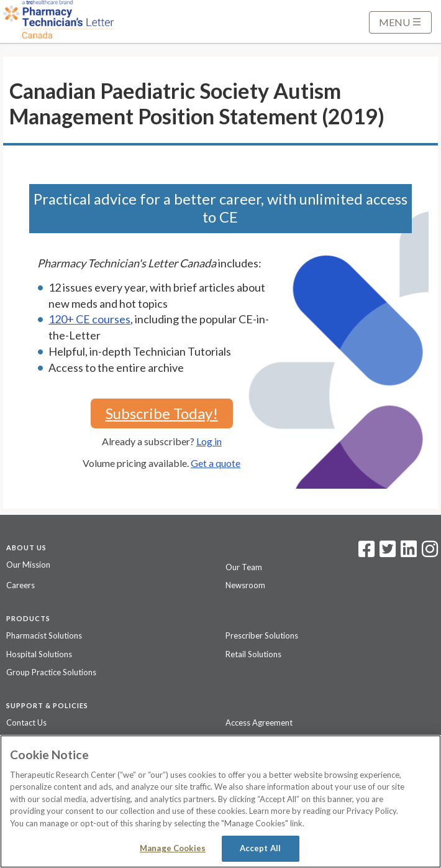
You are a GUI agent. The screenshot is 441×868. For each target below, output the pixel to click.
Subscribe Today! (162, 413)
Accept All (260, 848)
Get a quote (216, 463)
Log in (209, 441)
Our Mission (28, 565)
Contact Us (26, 723)
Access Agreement (259, 723)
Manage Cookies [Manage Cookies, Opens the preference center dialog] (173, 848)
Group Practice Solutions (51, 672)
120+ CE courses (89, 319)
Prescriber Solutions (262, 635)
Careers (20, 585)
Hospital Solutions (39, 654)
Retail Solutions (253, 654)
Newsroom (245, 585)
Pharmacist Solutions (44, 635)
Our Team (244, 567)
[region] (220, 801)
